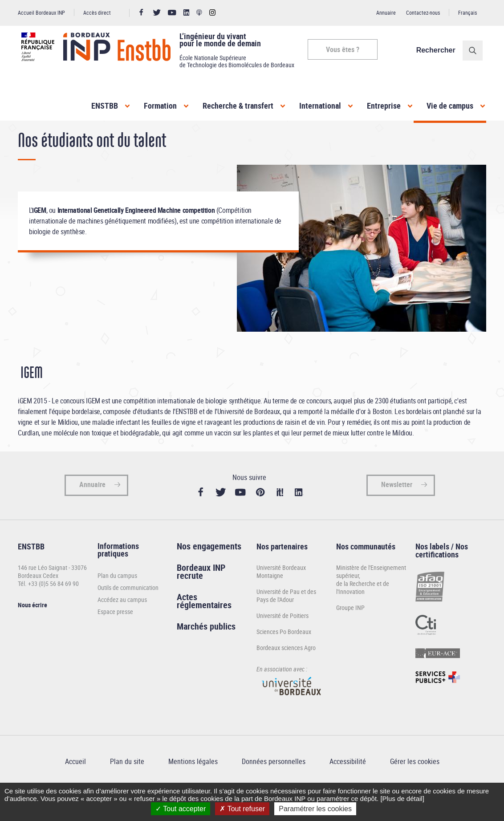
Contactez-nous (423, 12)
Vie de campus (450, 106)
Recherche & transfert (238, 106)
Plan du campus (117, 601)
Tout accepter (181, 809)
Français (467, 12)
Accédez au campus (122, 625)
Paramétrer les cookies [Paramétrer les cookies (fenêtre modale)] (315, 809)
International (320, 106)
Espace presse (115, 637)
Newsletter (397, 510)
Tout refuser (242, 809)
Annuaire (386, 12)
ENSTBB (105, 106)
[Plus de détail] (402, 799)
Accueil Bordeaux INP (41, 12)
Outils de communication (128, 613)
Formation (160, 106)
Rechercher (439, 50)
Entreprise (384, 106)
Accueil (27, 137)
